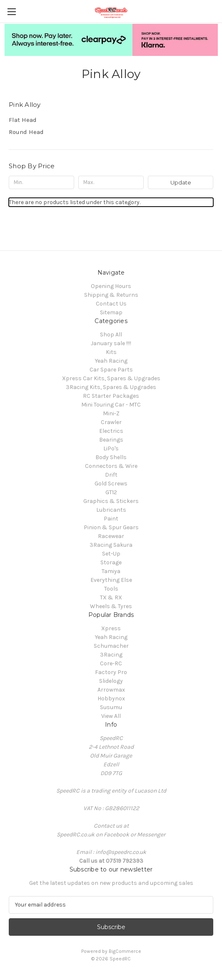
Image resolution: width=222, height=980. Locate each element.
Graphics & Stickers (111, 501)
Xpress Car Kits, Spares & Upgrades (111, 378)
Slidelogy (111, 681)
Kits (111, 352)
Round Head (26, 132)
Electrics (111, 431)
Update (181, 182)
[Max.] (111, 182)
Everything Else (111, 580)
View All (111, 716)
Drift (111, 475)
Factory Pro (111, 672)
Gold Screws (111, 484)
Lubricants (111, 510)
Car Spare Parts (111, 370)
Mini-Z (111, 413)
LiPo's (111, 448)
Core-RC (111, 663)
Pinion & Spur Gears (111, 527)
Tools (111, 589)
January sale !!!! (111, 343)
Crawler (111, 422)
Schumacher (111, 646)
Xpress (111, 628)
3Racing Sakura (111, 545)
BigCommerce (125, 951)
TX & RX (111, 597)
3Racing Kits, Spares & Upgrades (111, 387)
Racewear (111, 536)
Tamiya (111, 571)
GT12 (111, 492)
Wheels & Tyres (111, 606)
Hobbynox (111, 698)
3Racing (111, 655)
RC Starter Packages (111, 396)
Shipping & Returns (111, 295)
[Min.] (41, 182)
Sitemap (111, 312)
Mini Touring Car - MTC (111, 405)
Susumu (111, 707)
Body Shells (111, 457)
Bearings (111, 440)
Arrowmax (111, 690)
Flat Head (23, 120)
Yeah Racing (111, 361)
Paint (111, 519)
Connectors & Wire (111, 466)
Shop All (111, 335)
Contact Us (111, 304)
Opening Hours (111, 286)
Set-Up (111, 554)
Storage (111, 562)
